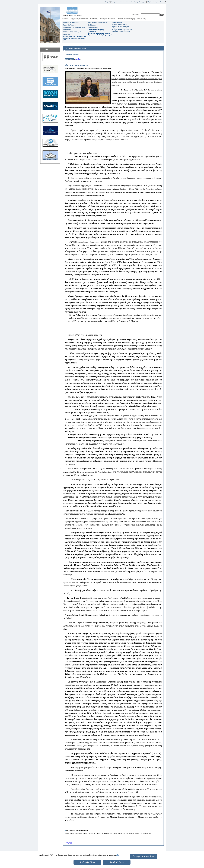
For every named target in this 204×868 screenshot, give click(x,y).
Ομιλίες (78, 59)
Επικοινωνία (129, 2)
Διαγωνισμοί (93, 27)
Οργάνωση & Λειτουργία (79, 19)
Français (114, 2)
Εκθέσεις (67, 34)
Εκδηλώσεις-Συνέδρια (72, 32)
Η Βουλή (65, 19)
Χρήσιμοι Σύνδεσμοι (120, 27)
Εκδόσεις (92, 25)
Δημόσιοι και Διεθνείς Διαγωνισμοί (100, 35)
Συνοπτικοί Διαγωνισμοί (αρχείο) (99, 33)
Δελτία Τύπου (69, 59)
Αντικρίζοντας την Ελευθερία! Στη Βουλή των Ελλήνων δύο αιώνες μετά (74, 38)
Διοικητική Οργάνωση (108, 19)
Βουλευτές (94, 19)
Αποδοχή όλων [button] (117, 862)
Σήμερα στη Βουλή (71, 22)
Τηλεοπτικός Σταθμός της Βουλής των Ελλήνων (122, 30)
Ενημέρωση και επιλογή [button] (143, 856)
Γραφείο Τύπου (69, 25)
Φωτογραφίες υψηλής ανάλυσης (77, 830)
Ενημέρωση (142, 19)
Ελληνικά (121, 2)
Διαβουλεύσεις (117, 22)
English (108, 2)
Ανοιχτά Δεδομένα (159, 2)
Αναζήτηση (136, 15)
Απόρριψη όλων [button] (87, 862)
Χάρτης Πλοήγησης (140, 2)
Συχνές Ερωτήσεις (119, 24)
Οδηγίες (150, 2)
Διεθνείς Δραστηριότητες (126, 19)
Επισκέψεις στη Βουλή (97, 22)
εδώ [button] (118, 855)
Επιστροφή (68, 843)
